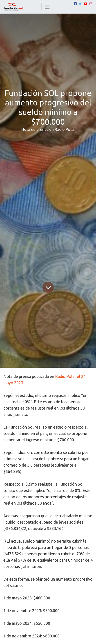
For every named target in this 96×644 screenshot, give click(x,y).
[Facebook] (75, 4)
